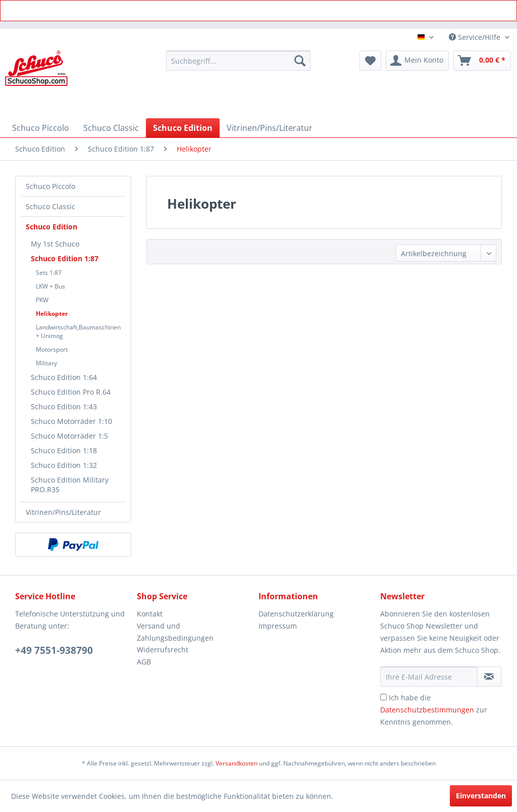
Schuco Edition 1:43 (64, 407)
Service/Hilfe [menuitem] (476, 37)
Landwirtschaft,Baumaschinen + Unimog (78, 331)
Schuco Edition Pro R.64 (71, 392)
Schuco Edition (51, 227)
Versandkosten (237, 763)
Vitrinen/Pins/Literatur (63, 512)
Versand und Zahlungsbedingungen (175, 632)
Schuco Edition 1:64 (64, 377)
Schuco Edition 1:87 (65, 258)
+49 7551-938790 (54, 650)
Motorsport (52, 349)
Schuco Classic (50, 206)
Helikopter (52, 314)
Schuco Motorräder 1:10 (71, 421)
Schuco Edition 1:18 (64, 450)
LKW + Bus (50, 286)
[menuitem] (239, 61)
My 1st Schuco (55, 244)
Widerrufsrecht (163, 650)
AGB (144, 662)
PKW (42, 300)
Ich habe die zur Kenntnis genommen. (434, 710)
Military (46, 363)
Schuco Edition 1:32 (64, 465)
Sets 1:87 (49, 273)
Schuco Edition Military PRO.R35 (70, 485)
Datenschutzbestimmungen (427, 710)
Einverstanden (481, 796)
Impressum (278, 626)
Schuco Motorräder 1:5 (69, 436)
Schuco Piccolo (50, 186)
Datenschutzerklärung (296, 614)
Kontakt (150, 614)
